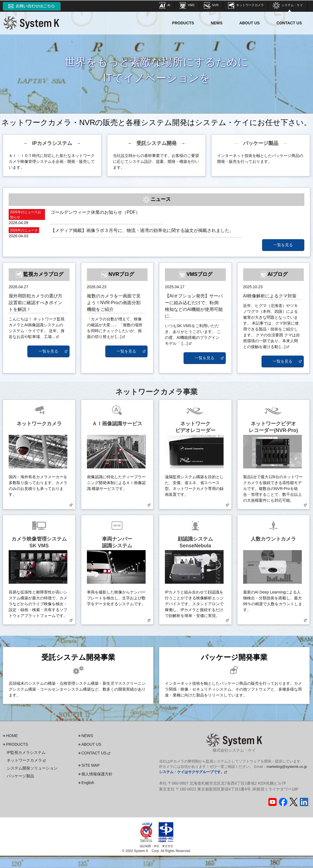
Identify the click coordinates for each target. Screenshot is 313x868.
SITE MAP (90, 765)
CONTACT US (289, 23)
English (88, 783)
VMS (187, 5)
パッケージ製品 (20, 776)
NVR (211, 5)
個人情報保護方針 (97, 774)
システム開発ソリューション (32, 768)
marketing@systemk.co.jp (287, 767)
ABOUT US (249, 23)
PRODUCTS (183, 23)
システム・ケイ (288, 5)
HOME (12, 736)
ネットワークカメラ (245, 5)
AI (164, 5)
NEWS (217, 23)
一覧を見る (283, 245)
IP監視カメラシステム (26, 752)
